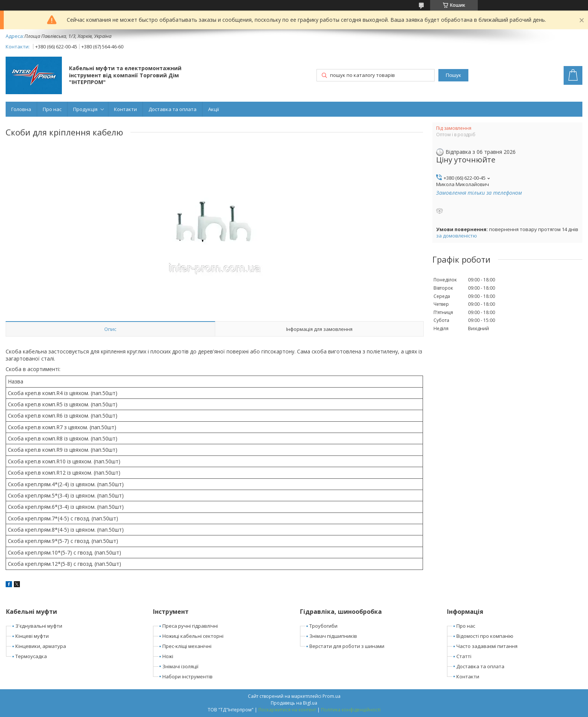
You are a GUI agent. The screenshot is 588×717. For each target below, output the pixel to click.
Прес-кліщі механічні (187, 646)
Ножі (168, 656)
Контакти (125, 109)
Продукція (85, 109)
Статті (464, 656)
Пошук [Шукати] (453, 75)
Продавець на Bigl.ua (294, 703)
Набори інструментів (187, 676)
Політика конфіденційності (351, 710)
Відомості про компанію (485, 636)
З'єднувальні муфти (39, 626)
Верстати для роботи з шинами (347, 646)
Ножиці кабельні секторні (193, 636)
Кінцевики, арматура (41, 646)
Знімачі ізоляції (180, 666)
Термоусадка (31, 656)
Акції (214, 109)
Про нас (52, 109)
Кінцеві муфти (32, 636)
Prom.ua (331, 696)
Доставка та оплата (172, 109)
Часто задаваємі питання (487, 646)
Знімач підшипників (333, 636)
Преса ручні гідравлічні (190, 626)
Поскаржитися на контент (287, 710)
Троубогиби (323, 626)
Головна (21, 109)
